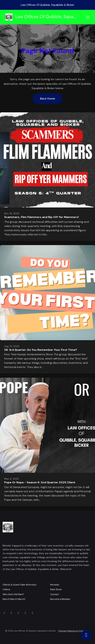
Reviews (55, 585)
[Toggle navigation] (88, 17)
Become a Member (60, 599)
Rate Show (56, 589)
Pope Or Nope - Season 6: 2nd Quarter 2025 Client (40, 482)
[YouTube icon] (11, 613)
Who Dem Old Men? (13, 594)
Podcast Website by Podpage (73, 631)
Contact (55, 594)
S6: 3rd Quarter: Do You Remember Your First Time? (41, 350)
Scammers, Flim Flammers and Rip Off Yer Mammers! (42, 217)
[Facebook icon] (4, 613)
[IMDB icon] (25, 613)
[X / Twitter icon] (18, 613)
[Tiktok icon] (32, 613)
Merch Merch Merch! (14, 599)
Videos (6, 589)
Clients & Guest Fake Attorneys (19, 585)
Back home (47, 99)
